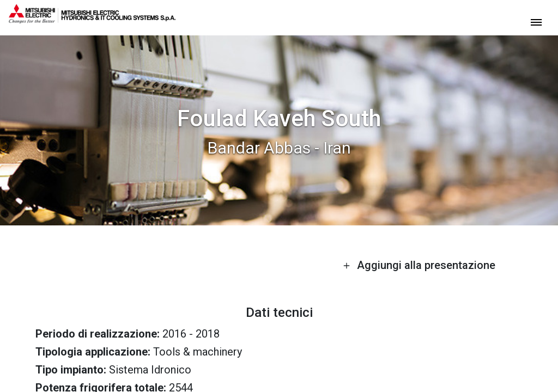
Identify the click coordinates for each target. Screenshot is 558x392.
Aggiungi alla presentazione (419, 265)
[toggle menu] (536, 22)
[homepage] (92, 19)
